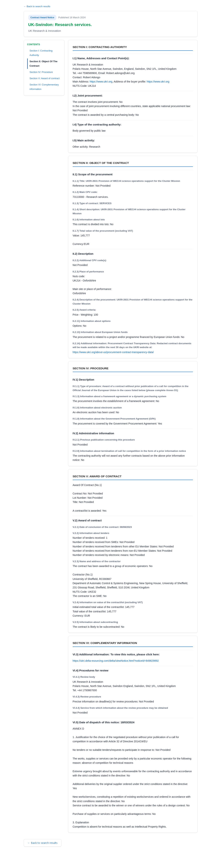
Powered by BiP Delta (97, 860)
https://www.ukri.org (101, 82)
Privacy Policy (75, 860)
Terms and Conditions (40, 860)
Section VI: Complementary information (44, 87)
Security (59, 860)
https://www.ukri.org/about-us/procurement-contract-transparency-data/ (113, 352)
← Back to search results (37, 6)
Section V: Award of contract (45, 78)
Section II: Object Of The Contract (44, 64)
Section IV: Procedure (41, 72)
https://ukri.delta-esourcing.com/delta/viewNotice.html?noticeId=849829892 (116, 661)
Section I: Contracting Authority (41, 53)
